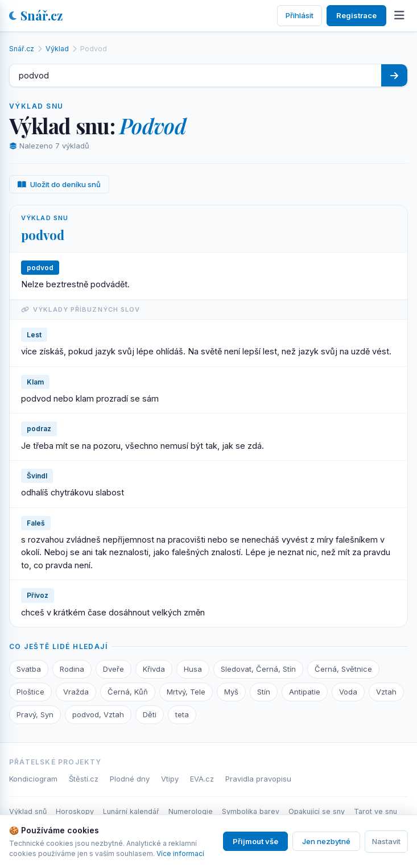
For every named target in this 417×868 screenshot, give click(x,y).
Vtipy (170, 779)
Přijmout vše (255, 841)
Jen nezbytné (326, 841)
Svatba (29, 669)
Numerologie (191, 811)
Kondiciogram (33, 779)
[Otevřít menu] (399, 15)
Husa (193, 669)
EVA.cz (202, 779)
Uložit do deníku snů (59, 184)
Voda (348, 692)
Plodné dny (130, 779)
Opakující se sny (317, 811)
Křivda (154, 669)
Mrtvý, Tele (186, 692)
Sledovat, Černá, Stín (258, 669)
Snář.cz (36, 15)
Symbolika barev (251, 811)
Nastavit (386, 841)
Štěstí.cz (84, 779)
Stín (264, 692)
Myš (231, 692)
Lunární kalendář (131, 811)
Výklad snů (28, 811)
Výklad (57, 49)
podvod (43, 235)
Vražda (76, 692)
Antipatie (305, 692)
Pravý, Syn (35, 714)
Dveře (113, 669)
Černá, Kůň (128, 692)
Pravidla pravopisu (258, 779)
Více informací (180, 853)
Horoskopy (75, 811)
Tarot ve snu (375, 811)
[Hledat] (394, 75)
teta (182, 714)
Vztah (386, 692)
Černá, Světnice (343, 669)
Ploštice (30, 692)
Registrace (356, 15)
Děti (150, 714)
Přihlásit (300, 15)
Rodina (72, 669)
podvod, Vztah (98, 714)
